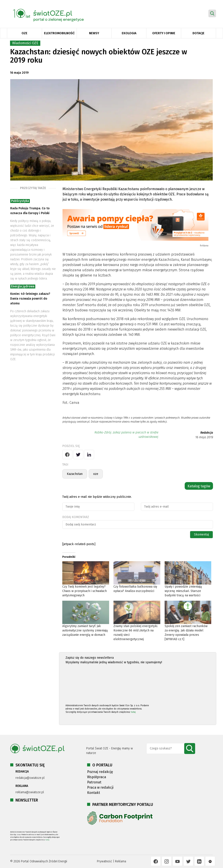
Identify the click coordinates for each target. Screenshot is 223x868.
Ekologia (129, 33)
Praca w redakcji (100, 787)
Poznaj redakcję (100, 772)
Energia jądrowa (23, 286)
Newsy (94, 33)
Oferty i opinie (164, 33)
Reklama (121, 861)
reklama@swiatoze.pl (30, 792)
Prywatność (105, 861)
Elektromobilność (59, 33)
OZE (24, 33)
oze (96, 474)
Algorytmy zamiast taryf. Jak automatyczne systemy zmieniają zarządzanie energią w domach (85, 630)
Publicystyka (20, 201)
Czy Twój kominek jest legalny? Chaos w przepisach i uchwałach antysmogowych (84, 591)
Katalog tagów (199, 486)
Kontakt (94, 793)
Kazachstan (75, 474)
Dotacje (199, 33)
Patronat (94, 782)
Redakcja (207, 433)
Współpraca (97, 777)
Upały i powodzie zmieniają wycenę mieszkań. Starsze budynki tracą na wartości (183, 591)
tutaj (133, 712)
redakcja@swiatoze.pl (30, 778)
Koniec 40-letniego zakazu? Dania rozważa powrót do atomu (30, 299)
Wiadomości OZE (25, 43)
